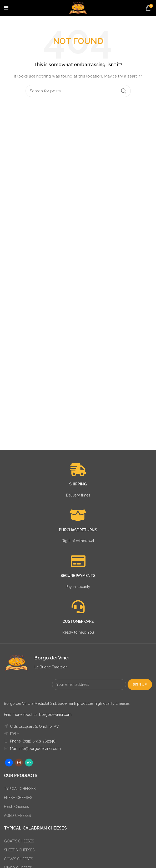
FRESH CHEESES (18, 798)
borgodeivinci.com (55, 715)
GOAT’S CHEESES (19, 841)
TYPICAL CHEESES (20, 789)
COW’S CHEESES (18, 859)
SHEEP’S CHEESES (19, 850)
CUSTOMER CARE (78, 621)
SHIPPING (78, 484)
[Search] (78, 91)
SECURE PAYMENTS (78, 576)
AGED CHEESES (17, 816)
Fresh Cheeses (16, 807)
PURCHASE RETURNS (78, 530)
